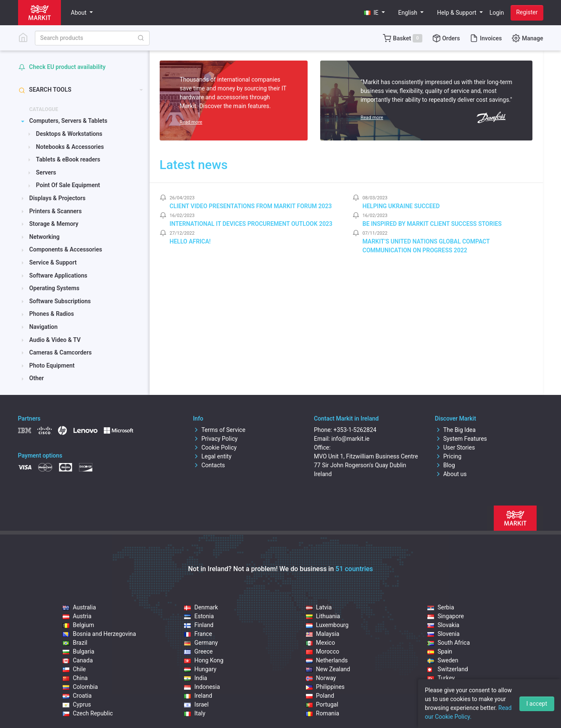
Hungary (200, 669)
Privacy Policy (215, 439)
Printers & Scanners (56, 211)
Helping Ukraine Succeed (401, 206)
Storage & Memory (54, 224)
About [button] (80, 13)
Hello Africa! (190, 241)
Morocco (323, 651)
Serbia (441, 607)
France (198, 634)
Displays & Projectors (58, 198)
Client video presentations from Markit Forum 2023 (251, 206)
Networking (45, 237)
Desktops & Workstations (69, 134)
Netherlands (327, 660)
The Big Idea (455, 430)
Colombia (80, 687)
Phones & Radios (52, 314)
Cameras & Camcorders (61, 352)
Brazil (75, 643)
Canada (78, 660)
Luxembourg (327, 625)
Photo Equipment (52, 365)
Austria (77, 616)
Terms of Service (219, 430)
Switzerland (448, 669)
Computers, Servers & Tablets (68, 121)
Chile (74, 669)
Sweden (443, 660)
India (195, 678)
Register (527, 12)
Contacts (209, 465)
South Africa (449, 643)
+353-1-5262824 (355, 430)
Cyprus (77, 704)
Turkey (441, 678)
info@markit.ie (350, 439)
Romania (323, 713)
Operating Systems (54, 288)
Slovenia (443, 634)
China (75, 678)
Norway (321, 678)
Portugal (322, 704)
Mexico (320, 643)
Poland (320, 696)
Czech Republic (88, 713)
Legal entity (212, 456)
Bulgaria (78, 651)
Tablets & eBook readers (68, 159)
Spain (440, 651)
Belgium (78, 625)
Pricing (448, 456)
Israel (196, 704)
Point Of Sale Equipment (68, 185)
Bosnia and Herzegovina (99, 634)
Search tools (45, 90)
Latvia (319, 607)
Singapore (446, 616)
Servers (46, 172)
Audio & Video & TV (55, 340)
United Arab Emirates (460, 687)
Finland (199, 625)
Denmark (201, 607)
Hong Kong (204, 660)
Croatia (77, 696)
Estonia (199, 616)
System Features (461, 439)
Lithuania (323, 616)
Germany (201, 643)
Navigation (44, 327)
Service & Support (53, 262)
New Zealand (328, 669)
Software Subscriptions (60, 301)
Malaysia (323, 634)
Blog (445, 465)
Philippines (325, 687)
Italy (195, 713)
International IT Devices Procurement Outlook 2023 (251, 224)
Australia (79, 607)
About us (451, 474)
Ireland (198, 696)
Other (37, 378)
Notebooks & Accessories (70, 147)
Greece (198, 651)
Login (497, 13)
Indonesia (202, 687)
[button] (374, 13)
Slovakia (443, 625)
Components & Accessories (66, 249)
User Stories (455, 447)
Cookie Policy (215, 447)
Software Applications (58, 275)
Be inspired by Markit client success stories (432, 224)
